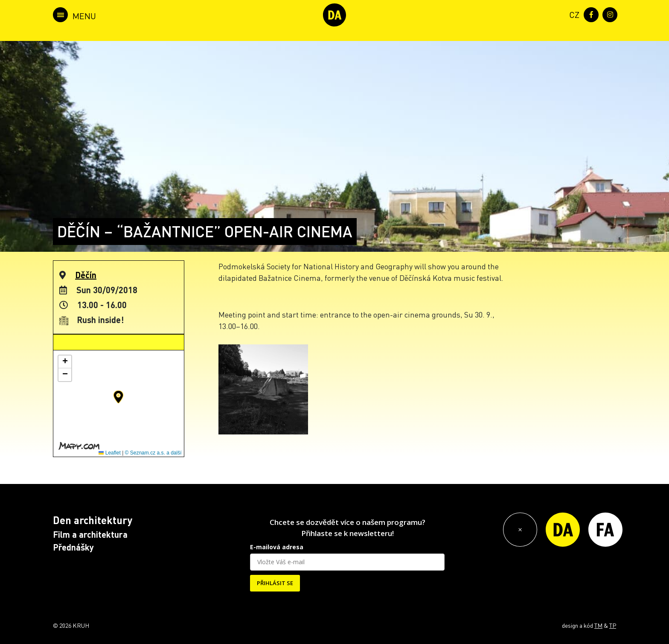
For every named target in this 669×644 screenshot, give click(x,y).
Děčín (86, 275)
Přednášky (73, 547)
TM (598, 625)
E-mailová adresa (277, 547)
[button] (118, 397)
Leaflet (109, 453)
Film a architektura (90, 534)
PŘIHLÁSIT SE (275, 583)
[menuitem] (573, 14)
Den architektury (93, 520)
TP (613, 625)
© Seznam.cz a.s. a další (153, 453)
